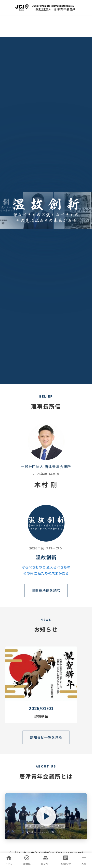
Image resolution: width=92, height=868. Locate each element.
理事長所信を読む (46, 590)
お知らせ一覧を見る (46, 737)
